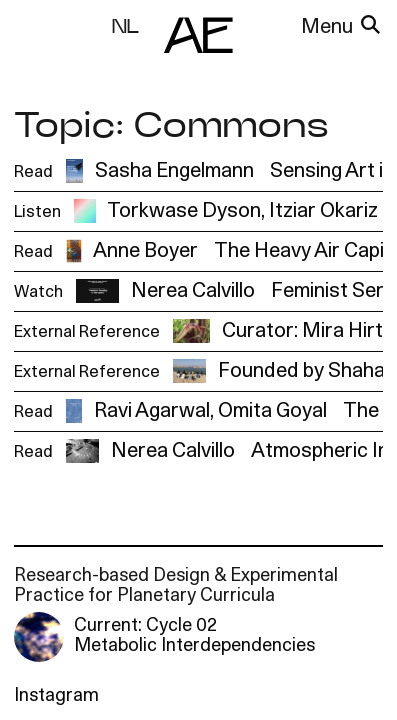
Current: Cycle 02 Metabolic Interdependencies (194, 636)
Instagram (56, 696)
